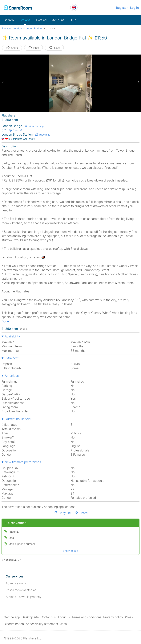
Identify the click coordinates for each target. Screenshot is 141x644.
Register (122, 8)
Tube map (43, 135)
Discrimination (14, 624)
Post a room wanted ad (21, 590)
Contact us (48, 617)
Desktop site (30, 617)
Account (58, 20)
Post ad (41, 20)
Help (73, 20)
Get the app (12, 617)
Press (129, 617)
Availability (12, 336)
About (64, 617)
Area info (16, 130)
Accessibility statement (42, 624)
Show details (71, 551)
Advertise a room (17, 583)
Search (9, 20)
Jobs (63, 624)
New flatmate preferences (23, 462)
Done (5, 321)
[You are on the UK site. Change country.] (74, 8)
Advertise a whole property (24, 597)
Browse (25, 20)
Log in (134, 8)
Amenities (12, 376)
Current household (18, 419)
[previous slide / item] (4, 82)
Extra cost (12, 358)
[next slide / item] (137, 82)
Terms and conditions (87, 617)
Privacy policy (113, 617)
